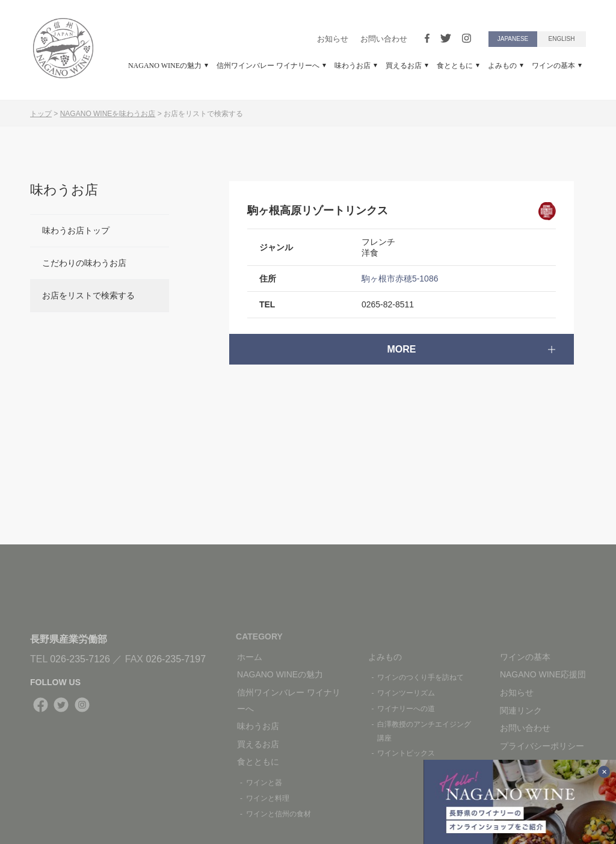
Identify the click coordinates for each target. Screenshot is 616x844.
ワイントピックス (406, 753)
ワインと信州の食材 (279, 814)
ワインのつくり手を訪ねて (420, 677)
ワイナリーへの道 (406, 709)
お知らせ (333, 39)
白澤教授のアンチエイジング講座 (424, 731)
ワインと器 (264, 783)
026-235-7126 (80, 659)
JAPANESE (513, 39)
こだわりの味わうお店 (84, 263)
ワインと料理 (268, 798)
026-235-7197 (176, 659)
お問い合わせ (384, 39)
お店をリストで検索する (88, 295)
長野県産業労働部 (69, 639)
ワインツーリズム (406, 693)
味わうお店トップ (76, 230)
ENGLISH (562, 39)
